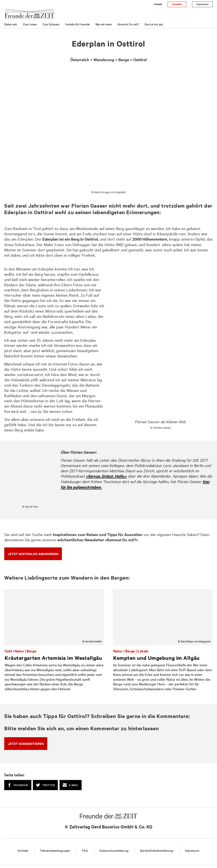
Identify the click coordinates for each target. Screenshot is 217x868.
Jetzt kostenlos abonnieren (33, 554)
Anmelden (177, 4)
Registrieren (202, 4)
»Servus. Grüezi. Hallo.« (106, 476)
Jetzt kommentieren (26, 743)
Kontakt (158, 4)
